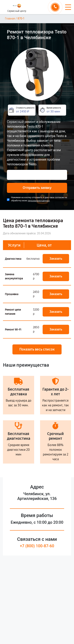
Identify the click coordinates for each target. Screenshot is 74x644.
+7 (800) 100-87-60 (37, 546)
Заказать (56, 259)
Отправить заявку (37, 188)
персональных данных (39, 201)
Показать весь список (37, 349)
